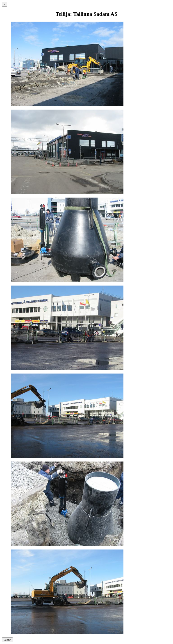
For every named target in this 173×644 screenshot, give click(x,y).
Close (7, 640)
